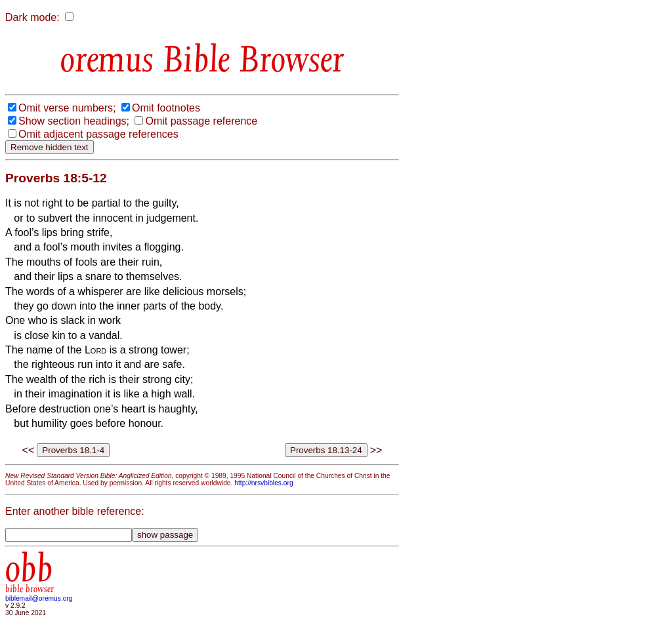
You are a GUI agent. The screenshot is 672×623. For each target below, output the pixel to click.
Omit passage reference (201, 121)
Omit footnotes (166, 108)
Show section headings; (74, 121)
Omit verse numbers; (67, 108)
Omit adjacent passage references (98, 134)
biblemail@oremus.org (39, 598)
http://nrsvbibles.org (263, 483)
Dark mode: (32, 17)
